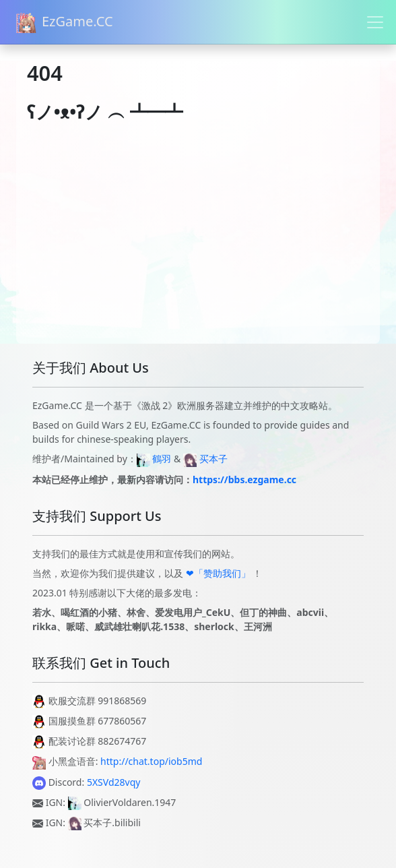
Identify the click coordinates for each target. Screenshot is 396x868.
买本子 (213, 459)
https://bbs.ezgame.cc (244, 479)
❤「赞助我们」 (218, 573)
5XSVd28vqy (114, 782)
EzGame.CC (65, 23)
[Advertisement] (198, 249)
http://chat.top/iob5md (151, 761)
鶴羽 (162, 459)
